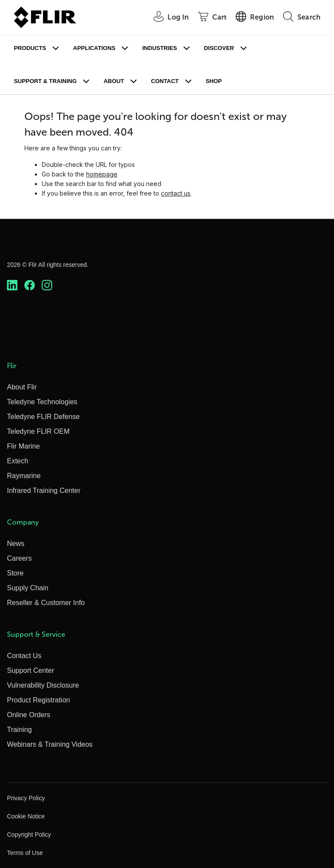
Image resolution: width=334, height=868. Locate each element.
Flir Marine (23, 446)
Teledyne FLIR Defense (43, 417)
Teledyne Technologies (42, 402)
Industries (160, 48)
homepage (102, 174)
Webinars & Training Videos (50, 744)
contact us (176, 193)
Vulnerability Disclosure (43, 685)
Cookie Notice (26, 816)
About (114, 81)
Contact (165, 81)
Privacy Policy (26, 798)
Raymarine (24, 476)
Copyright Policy (29, 835)
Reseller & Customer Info (46, 603)
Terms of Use (25, 853)
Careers (19, 558)
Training (19, 730)
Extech (18, 461)
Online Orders (29, 715)
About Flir (22, 387)
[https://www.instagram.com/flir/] (47, 285)
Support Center (31, 670)
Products (30, 48)
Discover (219, 48)
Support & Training (45, 81)
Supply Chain (28, 588)
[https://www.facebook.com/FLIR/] (30, 285)
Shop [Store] (214, 81)
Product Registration (38, 700)
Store (15, 573)
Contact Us (24, 656)
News (16, 544)
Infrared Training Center (44, 491)
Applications (94, 48)
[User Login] (166, 18)
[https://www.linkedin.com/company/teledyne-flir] (12, 285)
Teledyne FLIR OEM (38, 431)
